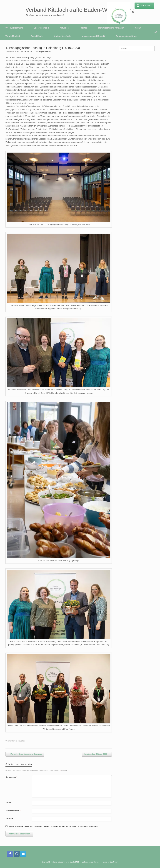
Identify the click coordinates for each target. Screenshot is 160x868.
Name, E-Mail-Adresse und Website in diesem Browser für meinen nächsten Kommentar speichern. (53, 826)
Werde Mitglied (13, 36)
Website (9, 818)
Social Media (37, 36)
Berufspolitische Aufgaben (111, 28)
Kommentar (11, 777)
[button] (155, 32)
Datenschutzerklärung (127, 36)
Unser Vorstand (41, 28)
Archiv (138, 28)
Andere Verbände (62, 36)
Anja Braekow (45, 51)
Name (9, 802)
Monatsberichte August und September (25, 754)
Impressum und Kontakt (93, 36)
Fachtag (83, 28)
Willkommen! (14, 28)
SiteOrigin (114, 862)
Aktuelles (64, 28)
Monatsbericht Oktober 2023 (97, 754)
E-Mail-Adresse (13, 810)
